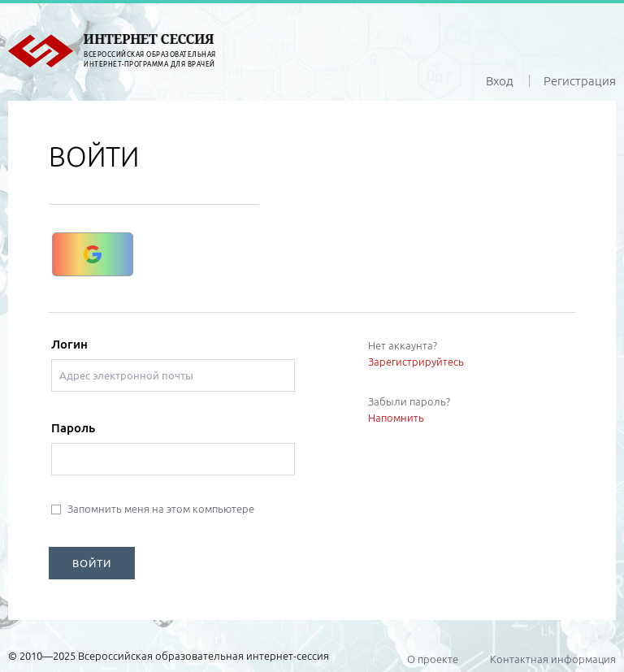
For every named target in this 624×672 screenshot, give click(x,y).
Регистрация (580, 81)
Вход (500, 81)
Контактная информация (553, 659)
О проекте (433, 659)
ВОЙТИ (92, 563)
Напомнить (396, 418)
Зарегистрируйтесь (416, 362)
